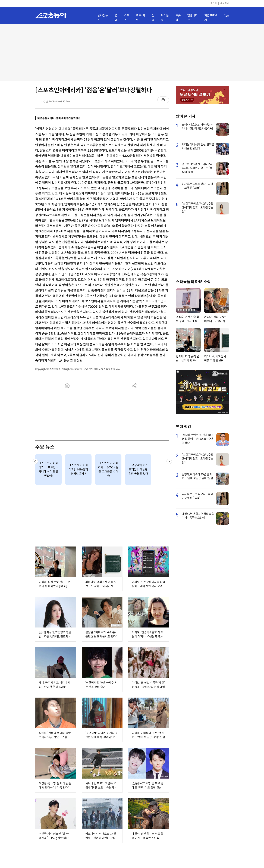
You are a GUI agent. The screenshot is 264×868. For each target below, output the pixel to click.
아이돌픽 (165, 18)
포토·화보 (140, 18)
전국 (153, 18)
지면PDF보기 (211, 18)
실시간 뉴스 (103, 18)
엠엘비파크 (192, 18)
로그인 (213, 3)
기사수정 (56, 102)
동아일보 (225, 3)
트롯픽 (178, 18)
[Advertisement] (132, 52)
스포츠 (127, 18)
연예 (116, 18)
